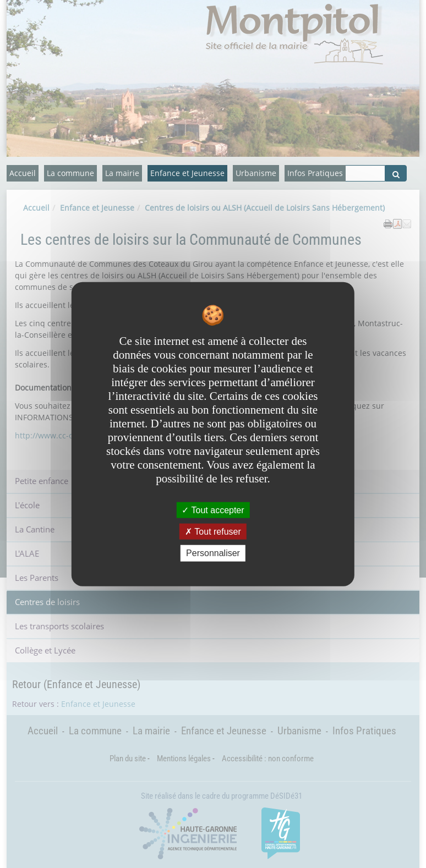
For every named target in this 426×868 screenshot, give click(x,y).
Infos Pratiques (315, 173)
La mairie (122, 173)
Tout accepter (213, 510)
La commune (70, 173)
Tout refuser (213, 532)
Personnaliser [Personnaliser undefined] (213, 553)
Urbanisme (256, 173)
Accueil (23, 173)
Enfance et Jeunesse (187, 173)
